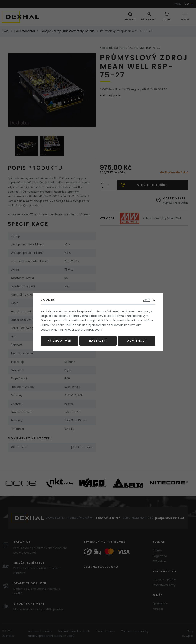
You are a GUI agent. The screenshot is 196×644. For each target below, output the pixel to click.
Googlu (91, 320)
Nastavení (98, 341)
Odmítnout (137, 341)
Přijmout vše (59, 341)
